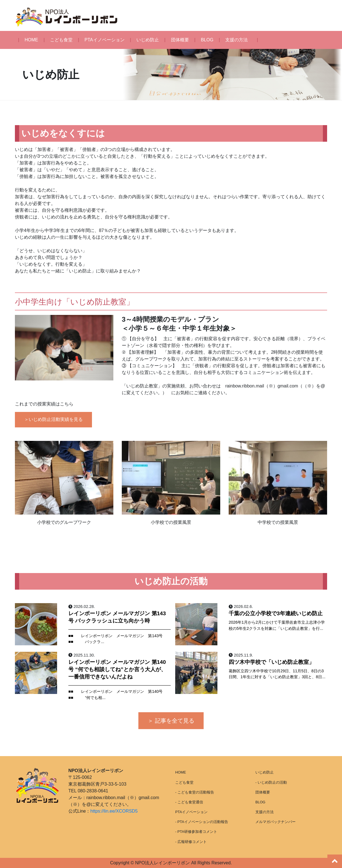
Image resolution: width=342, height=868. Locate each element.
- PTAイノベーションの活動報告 (202, 822)
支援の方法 (237, 40)
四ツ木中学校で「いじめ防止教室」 (271, 662)
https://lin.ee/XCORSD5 (114, 811)
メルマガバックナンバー (275, 822)
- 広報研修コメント (191, 842)
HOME (31, 40)
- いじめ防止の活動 (271, 782)
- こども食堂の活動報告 (195, 792)
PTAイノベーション (105, 40)
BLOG (207, 40)
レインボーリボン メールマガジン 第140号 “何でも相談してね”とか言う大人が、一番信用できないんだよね (117, 669)
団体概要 (180, 40)
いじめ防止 (148, 40)
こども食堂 (61, 40)
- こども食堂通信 (189, 802)
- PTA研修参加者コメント (196, 832)
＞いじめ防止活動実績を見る (53, 419)
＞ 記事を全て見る (171, 721)
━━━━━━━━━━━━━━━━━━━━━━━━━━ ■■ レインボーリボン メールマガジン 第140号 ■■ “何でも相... (120, 692)
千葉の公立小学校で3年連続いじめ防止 (276, 613)
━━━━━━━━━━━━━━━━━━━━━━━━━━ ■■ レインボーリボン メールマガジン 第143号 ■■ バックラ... (120, 636)
